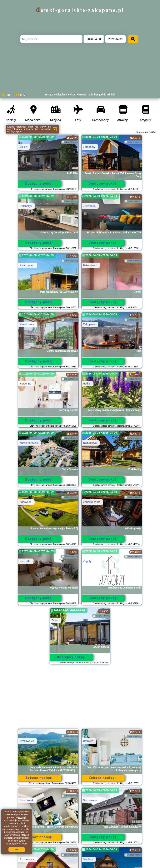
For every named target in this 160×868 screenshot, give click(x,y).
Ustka (87, 384)
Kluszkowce (27, 324)
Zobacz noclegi (39, 778)
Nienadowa (90, 443)
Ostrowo (88, 741)
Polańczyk (26, 206)
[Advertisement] (80, 699)
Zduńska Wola (92, 502)
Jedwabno (89, 206)
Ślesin (23, 147)
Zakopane (89, 324)
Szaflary (88, 859)
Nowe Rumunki (29, 443)
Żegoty (87, 561)
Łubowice (26, 502)
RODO (24, 844)
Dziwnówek (90, 265)
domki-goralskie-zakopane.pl (80, 10)
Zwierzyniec (27, 265)
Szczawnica (27, 741)
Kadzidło (25, 561)
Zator (55, 620)
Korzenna (25, 384)
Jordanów (89, 147)
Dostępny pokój (39, 184)
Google (22, 817)
